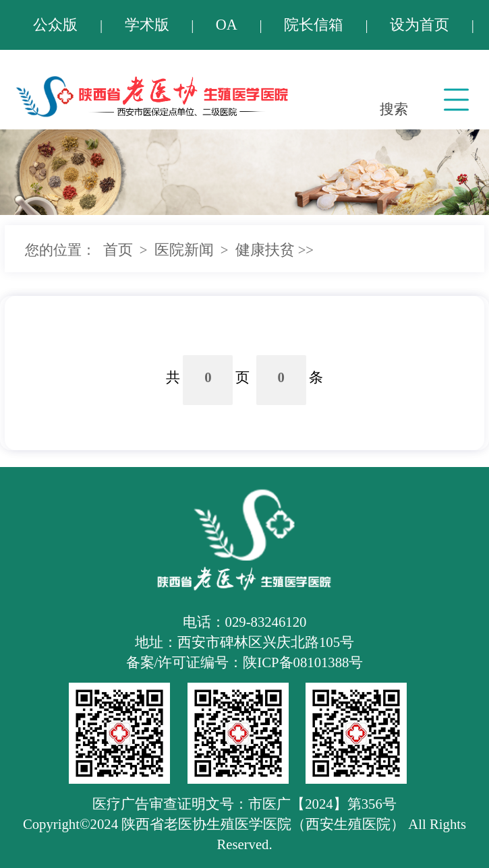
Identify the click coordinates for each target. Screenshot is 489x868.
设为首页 (420, 25)
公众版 (55, 25)
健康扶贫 (265, 250)
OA (227, 25)
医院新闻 (184, 250)
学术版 (147, 25)
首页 (118, 250)
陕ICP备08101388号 (303, 662)
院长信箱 (314, 25)
